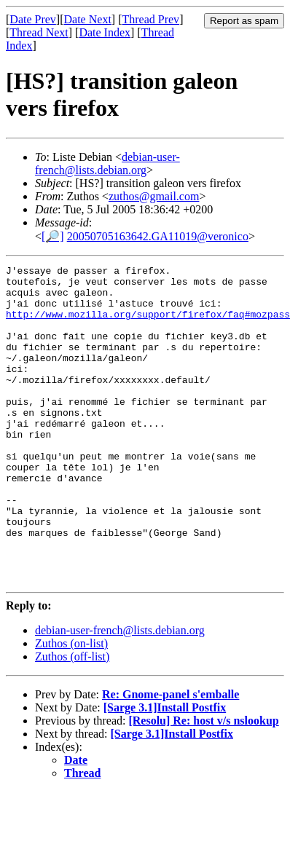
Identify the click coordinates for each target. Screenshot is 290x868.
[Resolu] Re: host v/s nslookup (203, 784)
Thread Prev (150, 19)
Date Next (88, 19)
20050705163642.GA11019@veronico (158, 236)
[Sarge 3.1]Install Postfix (165, 771)
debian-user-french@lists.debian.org (107, 163)
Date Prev (33, 19)
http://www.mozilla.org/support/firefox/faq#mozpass (148, 325)
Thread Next (39, 32)
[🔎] (53, 236)
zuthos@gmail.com (154, 196)
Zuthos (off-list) (72, 720)
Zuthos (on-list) (71, 707)
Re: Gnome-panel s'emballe (171, 758)
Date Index (105, 32)
